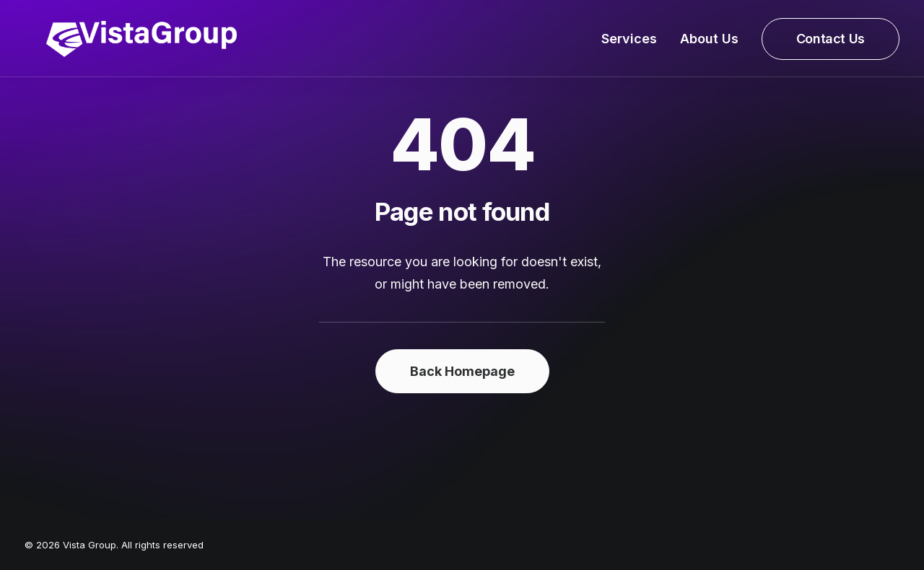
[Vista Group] (120, 44)
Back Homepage (462, 371)
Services (629, 44)
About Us (709, 44)
